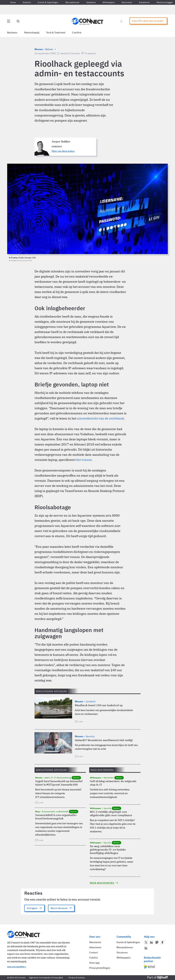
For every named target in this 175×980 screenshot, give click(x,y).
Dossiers (27, 2)
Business (12, 32)
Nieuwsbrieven (72, 2)
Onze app (94, 963)
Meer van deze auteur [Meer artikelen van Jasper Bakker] (63, 151)
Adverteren (144, 2)
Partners (160, 2)
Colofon (93, 958)
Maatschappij (32, 32)
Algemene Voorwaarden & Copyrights (46, 978)
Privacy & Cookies (77, 978)
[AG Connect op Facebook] (162, 942)
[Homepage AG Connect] (87, 21)
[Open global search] (18, 21)
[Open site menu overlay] (9, 21)
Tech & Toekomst (56, 32)
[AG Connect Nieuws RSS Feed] (146, 948)
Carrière (77, 32)
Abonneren (127, 2)
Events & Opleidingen (48, 2)
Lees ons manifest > (17, 967)
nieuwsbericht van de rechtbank (100, 418)
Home (13, 2)
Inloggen (169, 2)
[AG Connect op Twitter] (146, 942)
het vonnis (84, 460)
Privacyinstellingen (100, 968)
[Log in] (121, 21)
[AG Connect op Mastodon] (157, 942)
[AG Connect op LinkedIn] (151, 942)
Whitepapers (109, 2)
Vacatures (91, 2)
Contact (93, 952)
